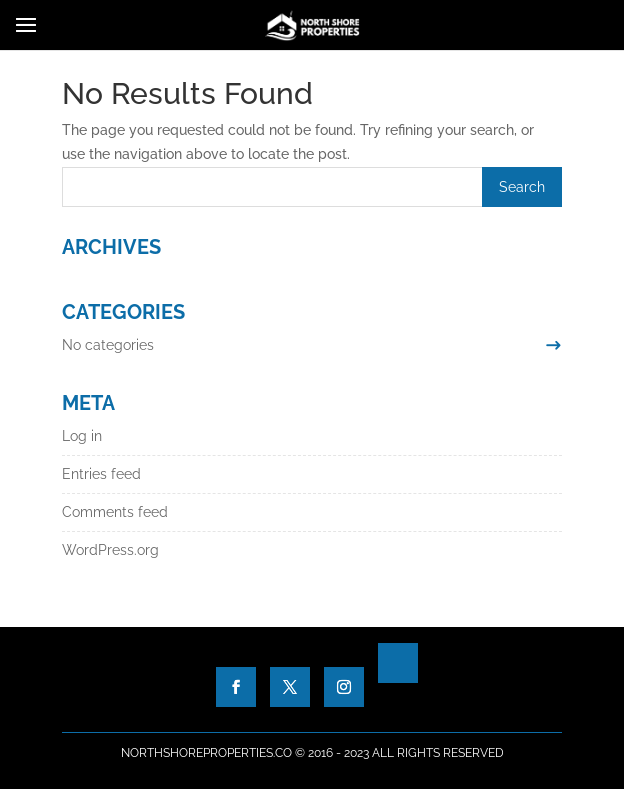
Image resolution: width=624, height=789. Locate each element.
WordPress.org (110, 550)
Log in (82, 436)
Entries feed (101, 474)
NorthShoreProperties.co (206, 753)
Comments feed (115, 512)
